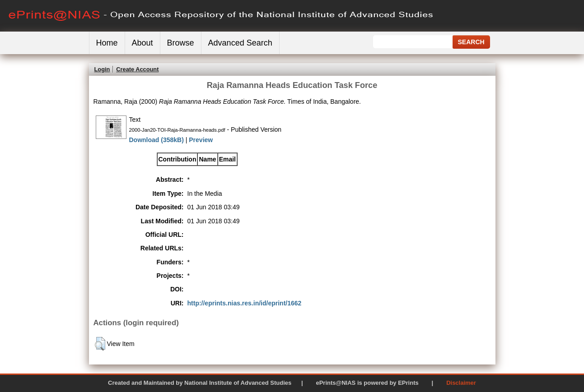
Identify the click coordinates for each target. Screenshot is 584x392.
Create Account (137, 69)
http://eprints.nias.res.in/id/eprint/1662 (245, 303)
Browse (181, 43)
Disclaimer (461, 383)
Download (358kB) (157, 140)
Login (102, 69)
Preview (201, 140)
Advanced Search (240, 43)
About (142, 43)
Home (107, 43)
